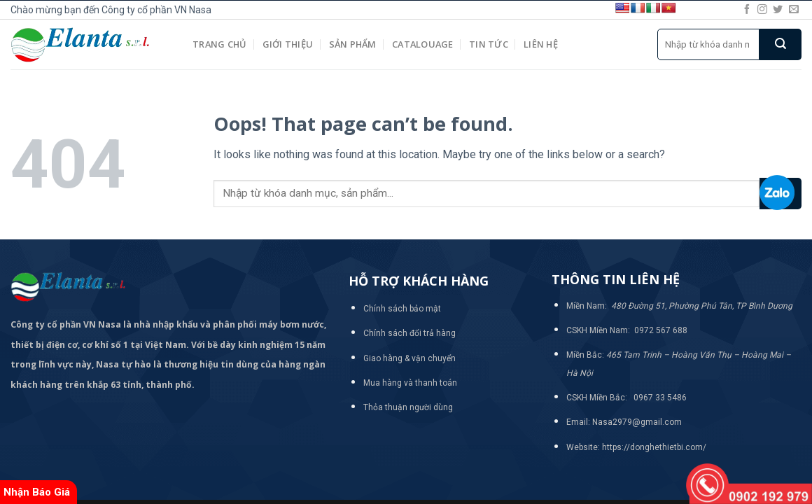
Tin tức (489, 44)
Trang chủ (219, 44)
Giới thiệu (288, 44)
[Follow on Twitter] (778, 10)
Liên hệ (541, 44)
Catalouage (423, 44)
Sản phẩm (353, 44)
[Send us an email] (794, 10)
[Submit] (780, 44)
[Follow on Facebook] (747, 10)
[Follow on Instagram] (762, 10)
